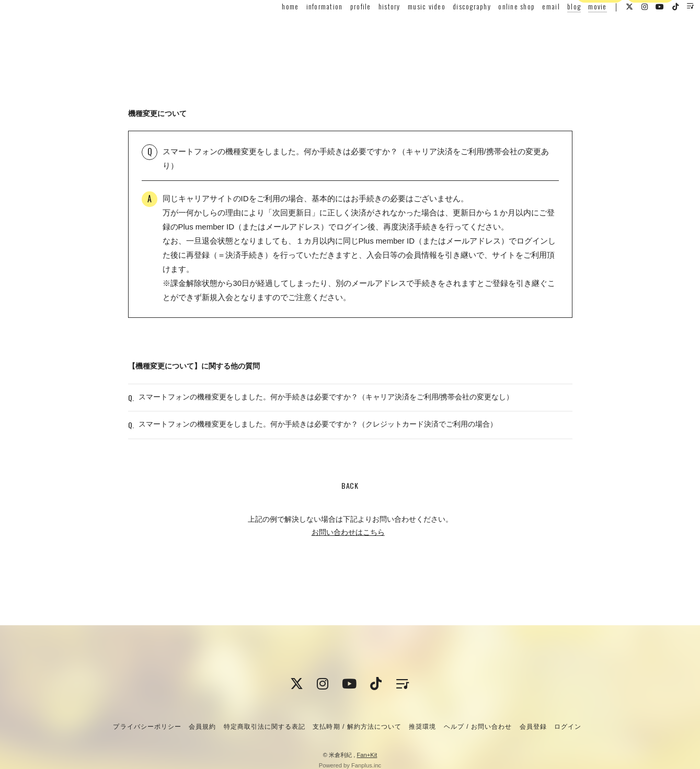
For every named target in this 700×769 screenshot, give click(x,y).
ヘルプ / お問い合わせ (478, 727)
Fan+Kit (367, 755)
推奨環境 (422, 727)
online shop (496, 30)
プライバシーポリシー (147, 727)
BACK (350, 506)
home (269, 30)
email (530, 30)
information (303, 30)
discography (451, 30)
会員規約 (202, 727)
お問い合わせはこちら (348, 553)
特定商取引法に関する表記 (265, 727)
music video (406, 30)
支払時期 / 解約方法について (357, 727)
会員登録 (600, 49)
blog (553, 30)
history (369, 30)
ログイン (650, 49)
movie (576, 30)
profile (340, 30)
